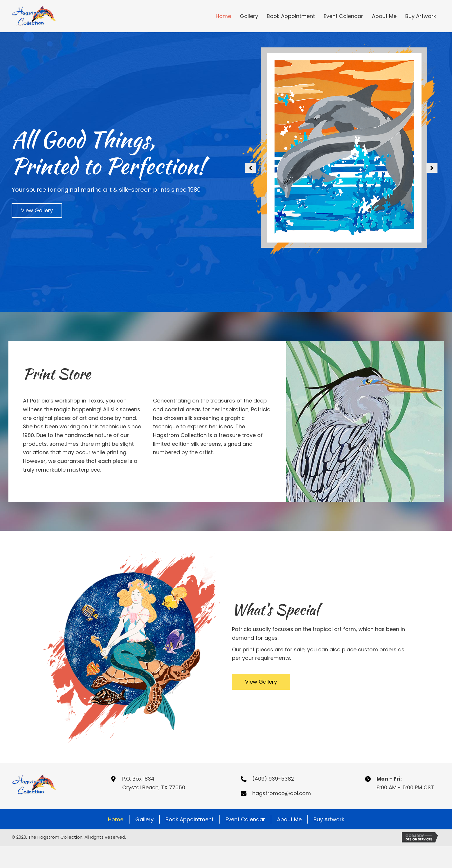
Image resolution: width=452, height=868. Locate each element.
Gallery (144, 819)
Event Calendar (245, 819)
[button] (37, 211)
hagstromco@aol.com (282, 793)
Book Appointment (190, 819)
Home (116, 819)
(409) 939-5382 (273, 779)
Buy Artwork (329, 819)
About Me (289, 819)
